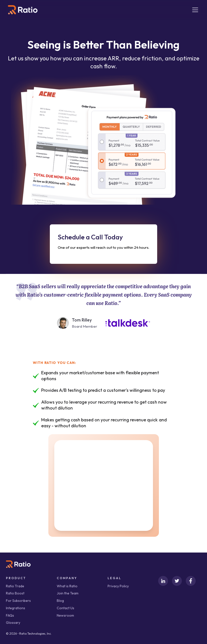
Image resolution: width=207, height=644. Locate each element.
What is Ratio (67, 586)
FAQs (10, 615)
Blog (60, 601)
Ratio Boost (15, 593)
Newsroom (65, 615)
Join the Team (68, 593)
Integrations (16, 608)
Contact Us (66, 608)
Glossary (13, 623)
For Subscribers (18, 601)
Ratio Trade (15, 586)
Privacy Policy (118, 586)
